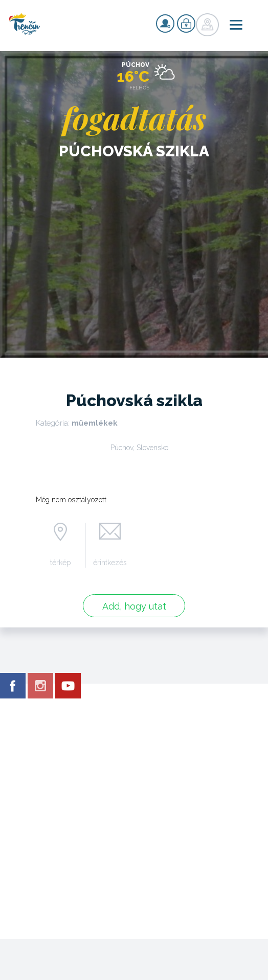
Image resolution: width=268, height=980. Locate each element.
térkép (61, 563)
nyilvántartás (165, 24)
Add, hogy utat (134, 606)
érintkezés (110, 563)
